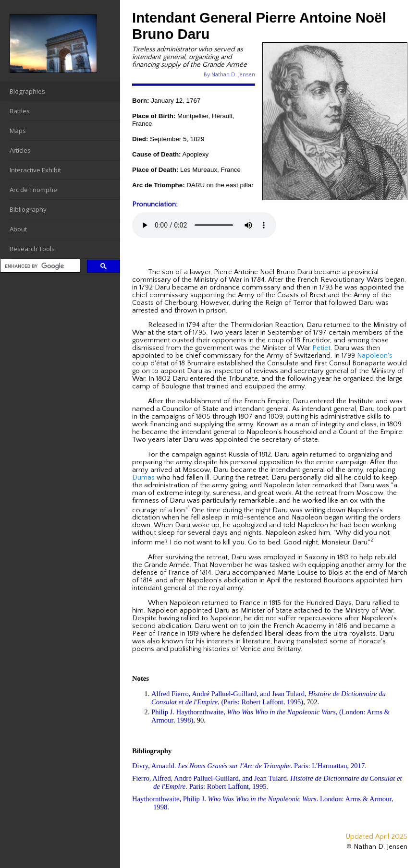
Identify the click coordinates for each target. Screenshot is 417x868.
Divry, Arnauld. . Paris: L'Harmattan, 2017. (249, 766)
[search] (39, 266)
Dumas (143, 478)
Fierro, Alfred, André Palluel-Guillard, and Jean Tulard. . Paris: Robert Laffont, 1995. (267, 782)
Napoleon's (375, 356)
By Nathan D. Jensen (229, 75)
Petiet (321, 348)
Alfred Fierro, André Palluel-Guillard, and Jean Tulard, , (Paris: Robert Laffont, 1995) (269, 698)
